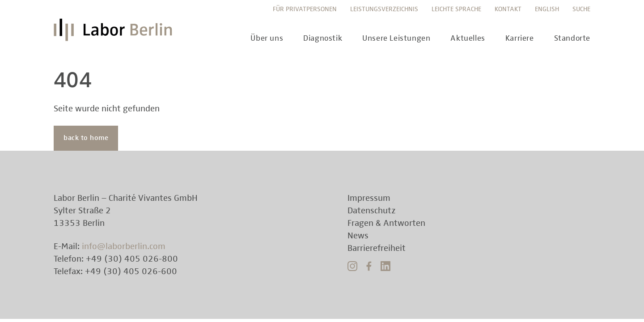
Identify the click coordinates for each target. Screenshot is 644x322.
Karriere (520, 38)
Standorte (572, 38)
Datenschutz (372, 211)
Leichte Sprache (456, 9)
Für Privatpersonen (305, 9)
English (547, 9)
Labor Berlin (115, 34)
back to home (86, 138)
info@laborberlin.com (124, 246)
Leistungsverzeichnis (384, 9)
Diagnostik (323, 38)
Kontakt (508, 9)
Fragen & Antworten (386, 223)
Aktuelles (468, 38)
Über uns (267, 38)
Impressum (369, 198)
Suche (581, 9)
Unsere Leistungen (396, 38)
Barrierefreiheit (377, 248)
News (358, 236)
